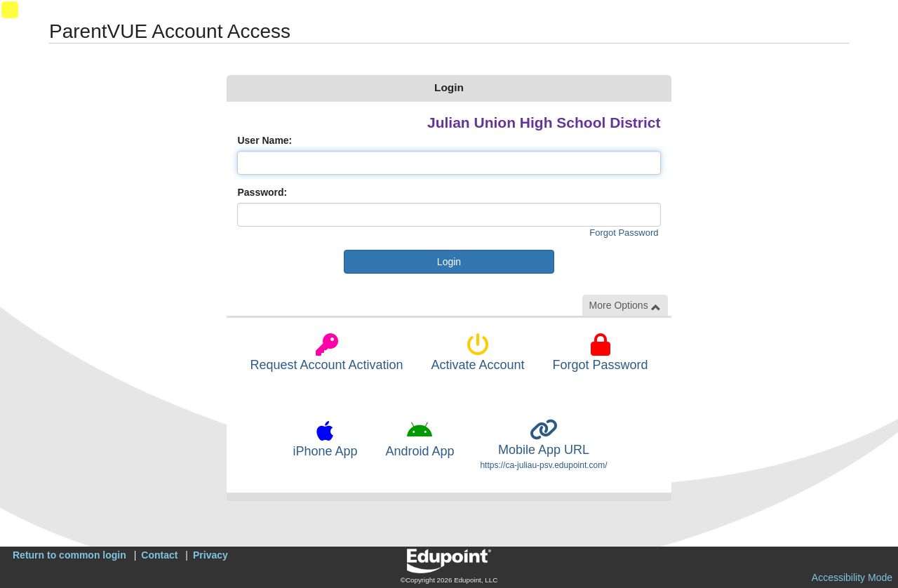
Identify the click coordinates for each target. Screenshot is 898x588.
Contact (159, 555)
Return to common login (69, 555)
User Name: (264, 140)
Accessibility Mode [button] (852, 577)
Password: (262, 192)
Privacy (210, 555)
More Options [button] (625, 306)
